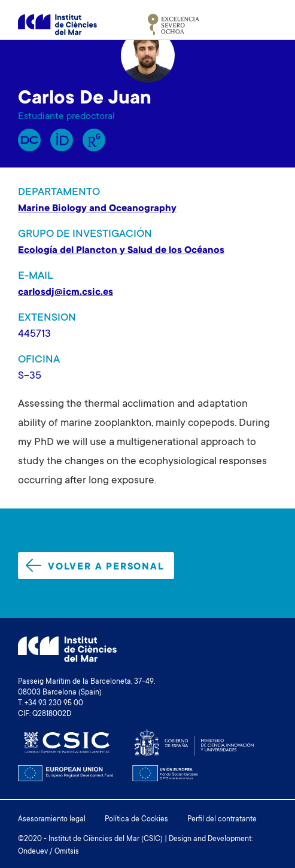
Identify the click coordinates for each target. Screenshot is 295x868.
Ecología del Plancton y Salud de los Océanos (121, 251)
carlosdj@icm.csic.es (66, 293)
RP (29, 140)
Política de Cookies (136, 820)
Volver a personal (95, 566)
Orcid (62, 140)
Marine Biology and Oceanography (97, 209)
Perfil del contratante (222, 820)
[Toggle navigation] (263, 25)
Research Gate (94, 140)
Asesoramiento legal (52, 820)
